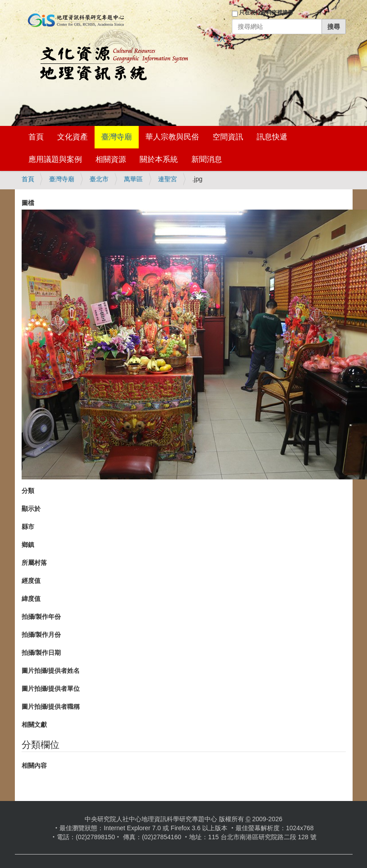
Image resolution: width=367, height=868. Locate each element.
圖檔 (28, 203)
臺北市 (99, 179)
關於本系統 (159, 159)
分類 (28, 491)
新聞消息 (207, 159)
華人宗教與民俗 (172, 137)
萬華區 (133, 179)
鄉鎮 (28, 545)
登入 (219, 39)
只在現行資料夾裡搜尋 (266, 13)
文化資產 (72, 137)
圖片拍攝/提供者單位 (51, 689)
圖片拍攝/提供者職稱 (51, 707)
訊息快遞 (272, 137)
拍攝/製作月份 (41, 635)
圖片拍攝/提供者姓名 (51, 671)
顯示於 (31, 509)
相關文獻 (34, 725)
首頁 (36, 137)
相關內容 (34, 765)
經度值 (31, 581)
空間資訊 (228, 137)
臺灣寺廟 (117, 137)
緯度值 (31, 599)
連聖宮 (168, 179)
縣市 (28, 527)
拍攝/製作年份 (41, 617)
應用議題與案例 (55, 159)
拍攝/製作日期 (41, 653)
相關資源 (111, 159)
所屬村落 (34, 563)
